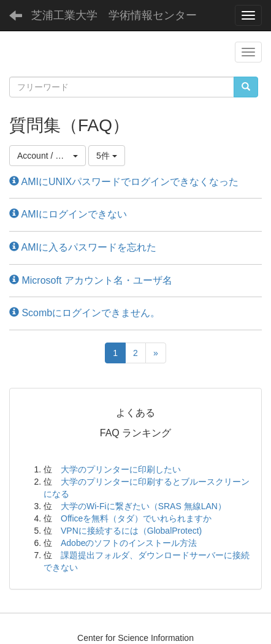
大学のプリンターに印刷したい (121, 469)
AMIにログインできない (68, 214)
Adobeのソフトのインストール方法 (129, 543)
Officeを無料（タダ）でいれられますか (136, 518)
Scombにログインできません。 (85, 313)
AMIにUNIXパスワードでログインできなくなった (124, 182)
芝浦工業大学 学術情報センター (114, 15)
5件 (107, 156)
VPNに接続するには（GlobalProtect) (131, 531)
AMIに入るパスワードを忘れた (83, 247)
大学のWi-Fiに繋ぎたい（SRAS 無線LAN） (143, 506)
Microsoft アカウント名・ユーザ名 (91, 280)
